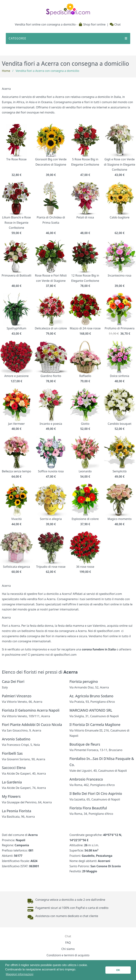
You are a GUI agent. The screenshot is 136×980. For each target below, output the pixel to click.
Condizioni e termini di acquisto (68, 955)
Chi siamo (68, 949)
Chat (115, 24)
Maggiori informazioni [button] (20, 974)
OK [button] (118, 970)
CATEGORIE (68, 38)
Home (6, 71)
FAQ (68, 943)
